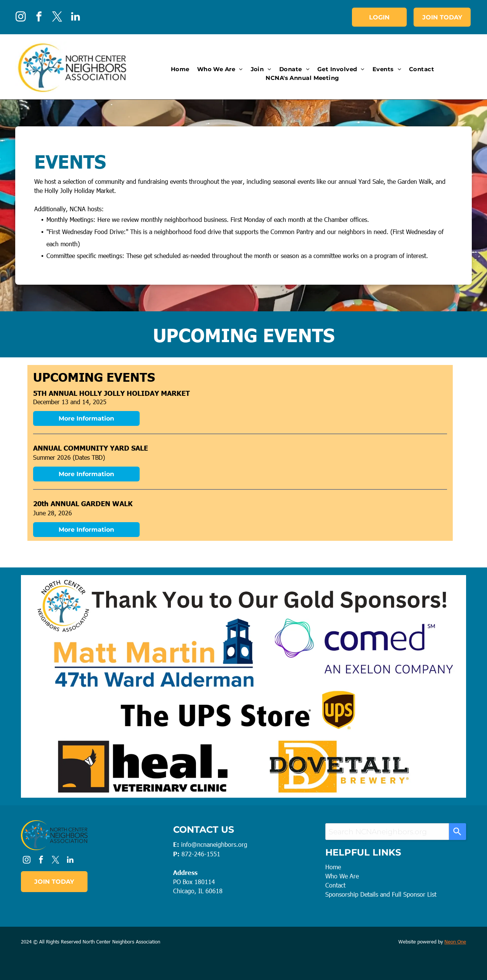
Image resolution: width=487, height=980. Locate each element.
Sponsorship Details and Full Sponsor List (381, 894)
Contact (335, 885)
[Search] (458, 832)
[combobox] (387, 832)
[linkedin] (75, 18)
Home (333, 867)
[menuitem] (180, 69)
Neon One (455, 942)
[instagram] (21, 18)
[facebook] (39, 18)
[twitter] (57, 18)
